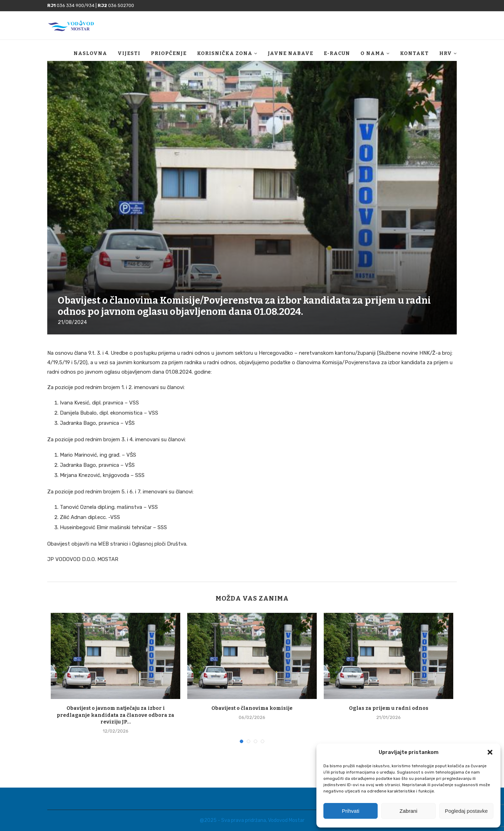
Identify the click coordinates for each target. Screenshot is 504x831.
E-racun (337, 53)
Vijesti (129, 53)
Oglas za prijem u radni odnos (389, 708)
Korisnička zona (225, 53)
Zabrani (409, 811)
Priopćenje (169, 53)
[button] (490, 752)
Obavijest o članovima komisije (252, 708)
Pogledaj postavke (466, 811)
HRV (446, 53)
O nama (373, 53)
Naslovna (90, 53)
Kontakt (414, 53)
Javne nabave (290, 53)
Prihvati (351, 811)
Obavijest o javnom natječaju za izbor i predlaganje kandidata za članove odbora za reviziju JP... (115, 715)
